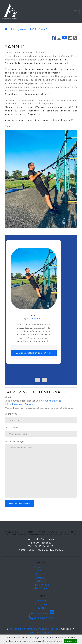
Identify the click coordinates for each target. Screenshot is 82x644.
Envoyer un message (19, 511)
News (41, 578)
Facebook (41, 608)
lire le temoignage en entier (39, 364)
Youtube (41, 615)
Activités (41, 582)
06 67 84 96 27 (41, 626)
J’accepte (71, 641)
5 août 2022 (43, 333)
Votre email (11, 435)
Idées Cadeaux (41, 596)
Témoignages (19, 29)
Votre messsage (14, 449)
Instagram (41, 612)
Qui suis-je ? (41, 574)
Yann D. (44, 29)
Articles (41, 585)
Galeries (41, 589)
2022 (33, 29)
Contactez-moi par (41, 620)
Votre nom (11, 421)
